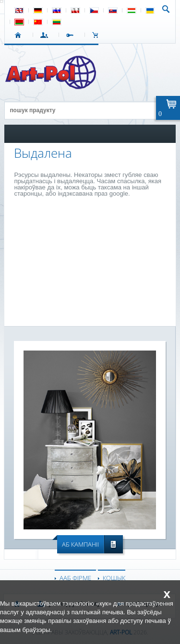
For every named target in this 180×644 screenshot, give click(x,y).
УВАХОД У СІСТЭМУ (46, 35)
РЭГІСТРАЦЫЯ (72, 35)
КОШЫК (98, 35)
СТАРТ (20, 35)
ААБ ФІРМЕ (75, 578)
